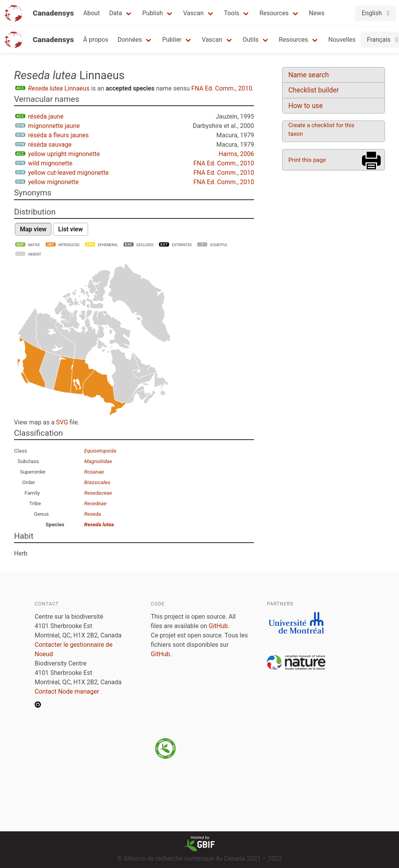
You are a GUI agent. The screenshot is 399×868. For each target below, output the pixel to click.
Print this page (307, 160)
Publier (172, 40)
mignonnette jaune (54, 126)
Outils (251, 40)
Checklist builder (314, 90)
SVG (62, 422)
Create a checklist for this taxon (321, 130)
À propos (96, 40)
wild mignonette (50, 163)
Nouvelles (342, 40)
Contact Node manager (67, 691)
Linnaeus (59, 88)
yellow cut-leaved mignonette (68, 173)
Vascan (193, 13)
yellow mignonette (53, 182)
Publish (153, 13)
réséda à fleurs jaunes (58, 135)
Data (116, 13)
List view (70, 229)
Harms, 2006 (236, 154)
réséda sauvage (50, 145)
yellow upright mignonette (64, 154)
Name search (309, 75)
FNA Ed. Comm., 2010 (222, 88)
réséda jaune (46, 116)
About (92, 13)
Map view (33, 229)
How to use (305, 106)
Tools (232, 13)
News (317, 13)
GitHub (218, 626)
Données (130, 40)
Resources (274, 13)
